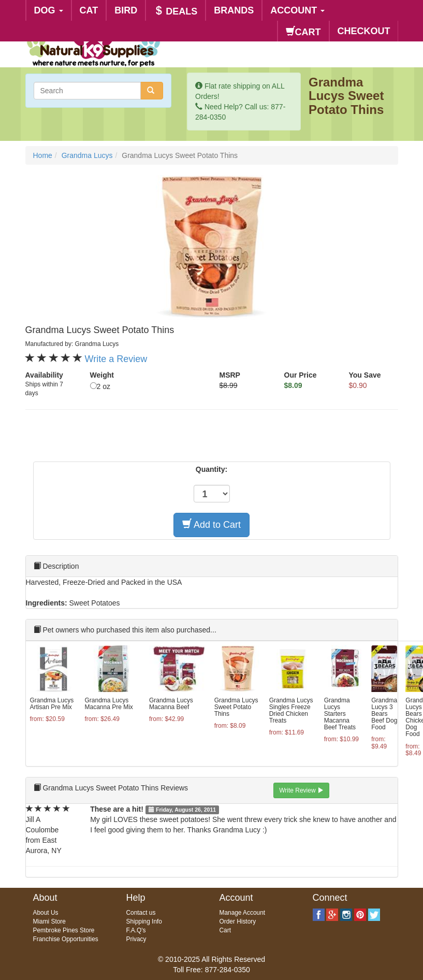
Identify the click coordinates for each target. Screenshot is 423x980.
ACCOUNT (297, 10)
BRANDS (234, 10)
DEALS (176, 11)
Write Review (301, 790)
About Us (46, 913)
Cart (225, 930)
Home (43, 155)
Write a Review (116, 359)
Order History (238, 921)
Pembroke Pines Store (64, 930)
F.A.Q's (136, 930)
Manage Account (243, 913)
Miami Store (49, 921)
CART (303, 32)
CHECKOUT (364, 31)
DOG (49, 10)
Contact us (141, 913)
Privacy (136, 939)
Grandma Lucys (87, 155)
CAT (89, 10)
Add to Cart (211, 524)
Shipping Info (144, 921)
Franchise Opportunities (66, 939)
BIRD (126, 10)
